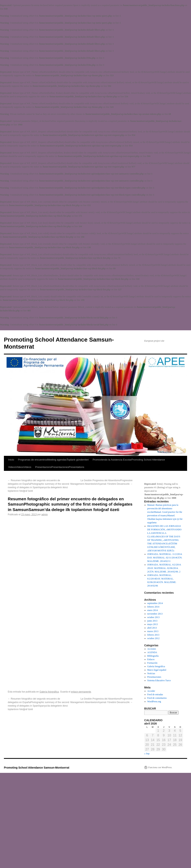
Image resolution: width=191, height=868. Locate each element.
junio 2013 (152, 621)
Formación (152, 663)
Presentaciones (154, 677)
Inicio (11, 460)
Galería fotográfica (49, 692)
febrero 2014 (153, 607)
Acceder (151, 691)
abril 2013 (152, 628)
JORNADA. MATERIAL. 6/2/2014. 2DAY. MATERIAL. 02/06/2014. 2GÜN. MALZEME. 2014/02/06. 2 (164, 568)
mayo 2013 (153, 624)
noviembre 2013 (155, 614)
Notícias (151, 673)
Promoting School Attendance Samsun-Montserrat (37, 768)
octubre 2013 (153, 617)
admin (45, 515)
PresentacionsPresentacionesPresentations (60, 467)
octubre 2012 (153, 638)
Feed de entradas (155, 694)
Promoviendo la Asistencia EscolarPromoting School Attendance (129, 460)
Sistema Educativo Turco (159, 680)
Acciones (152, 649)
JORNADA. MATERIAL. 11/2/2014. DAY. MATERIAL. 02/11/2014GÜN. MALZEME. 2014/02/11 (165, 558)
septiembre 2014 (155, 603)
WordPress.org (154, 701)
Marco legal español (157, 670)
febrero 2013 (153, 635)
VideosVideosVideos (20, 467)
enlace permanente (81, 692)
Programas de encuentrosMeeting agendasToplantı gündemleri (53, 460)
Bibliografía (153, 656)
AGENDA (152, 652)
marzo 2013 (153, 631)
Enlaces (151, 659)
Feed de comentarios (157, 698)
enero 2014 (153, 610)
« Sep (147, 754)
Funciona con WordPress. (160, 767)
